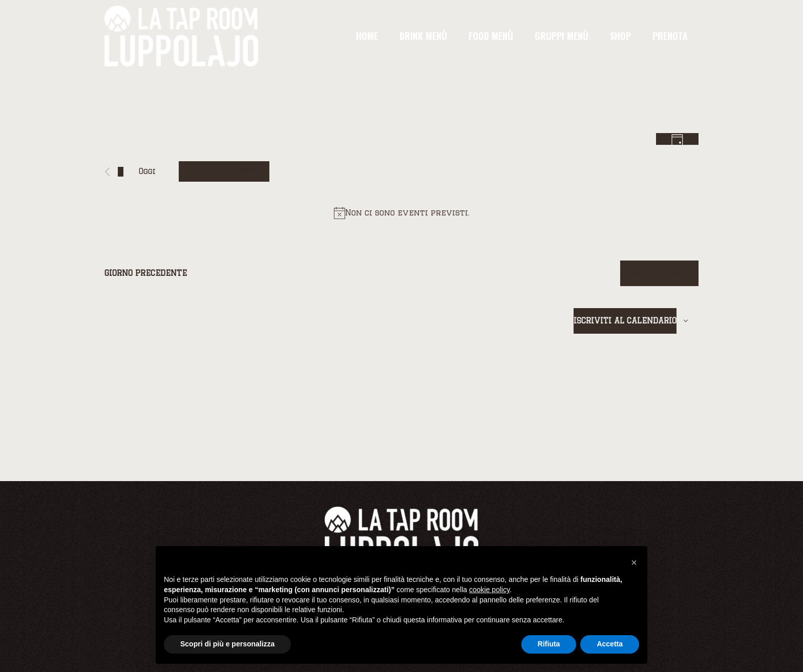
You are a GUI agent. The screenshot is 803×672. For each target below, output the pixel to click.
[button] (634, 562)
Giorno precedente (146, 273)
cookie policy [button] (489, 590)
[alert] (401, 213)
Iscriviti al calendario (625, 321)
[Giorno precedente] (107, 172)
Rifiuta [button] (549, 644)
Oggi (147, 171)
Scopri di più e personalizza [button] (227, 644)
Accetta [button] (610, 644)
